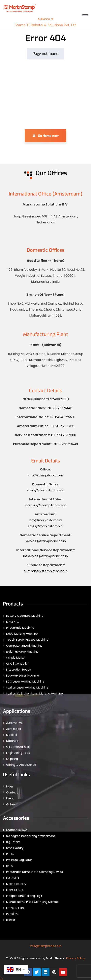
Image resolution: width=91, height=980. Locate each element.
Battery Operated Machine (25, 616)
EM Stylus (13, 878)
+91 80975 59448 (59, 408)
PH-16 (10, 854)
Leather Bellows (17, 830)
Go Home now (45, 136)
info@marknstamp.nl (45, 520)
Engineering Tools (18, 753)
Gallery (11, 804)
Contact (12, 792)
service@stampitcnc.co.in (45, 541)
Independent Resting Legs (24, 896)
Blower (11, 920)
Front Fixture (15, 890)
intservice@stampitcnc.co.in (45, 556)
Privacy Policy (76, 958)
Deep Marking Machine (22, 634)
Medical (12, 735)
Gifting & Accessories (21, 765)
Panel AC (12, 914)
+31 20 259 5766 (62, 426)
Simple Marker (16, 658)
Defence (12, 741)
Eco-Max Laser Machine (23, 676)
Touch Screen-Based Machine (27, 640)
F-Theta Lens (15, 908)
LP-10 (10, 866)
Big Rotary (13, 842)
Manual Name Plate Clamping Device (32, 902)
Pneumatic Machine (20, 628)
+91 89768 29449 (65, 444)
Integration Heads (18, 670)
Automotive (14, 723)
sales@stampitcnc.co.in (46, 490)
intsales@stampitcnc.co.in (46, 505)
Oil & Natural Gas (18, 747)
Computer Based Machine (24, 646)
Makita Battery (16, 884)
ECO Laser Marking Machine (25, 682)
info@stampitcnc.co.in (45, 475)
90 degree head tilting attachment (31, 836)
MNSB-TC (13, 622)
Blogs (10, 786)
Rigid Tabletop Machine (22, 652)
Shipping (12, 759)
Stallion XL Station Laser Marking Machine (34, 694)
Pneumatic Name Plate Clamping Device (35, 872)
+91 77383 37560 (63, 435)
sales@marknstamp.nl (46, 526)
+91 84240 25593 (63, 417)
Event (10, 798)
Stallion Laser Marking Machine (27, 688)
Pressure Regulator (19, 860)
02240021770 (59, 399)
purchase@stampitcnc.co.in (45, 571)
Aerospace (14, 729)
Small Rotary (15, 848)
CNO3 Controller (17, 664)
